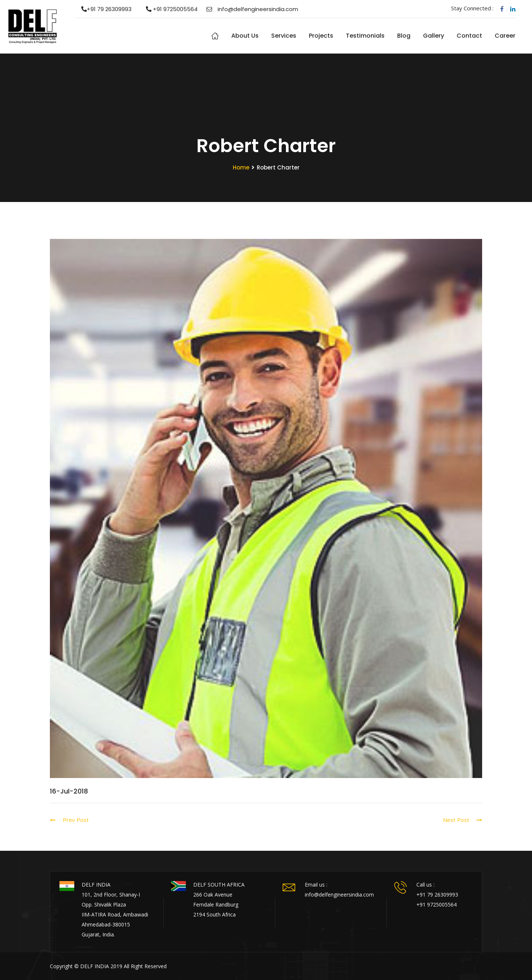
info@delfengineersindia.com (252, 9)
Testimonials (365, 36)
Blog (404, 36)
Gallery (434, 36)
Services (284, 36)
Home (215, 36)
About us (245, 36)
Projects (321, 36)
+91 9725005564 (169, 9)
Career (505, 36)
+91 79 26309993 (104, 9)
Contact (469, 36)
